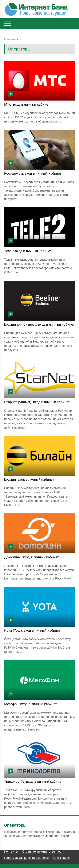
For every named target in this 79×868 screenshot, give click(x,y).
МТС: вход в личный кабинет (27, 104)
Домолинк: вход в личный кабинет (32, 557)
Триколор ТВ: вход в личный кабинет (33, 782)
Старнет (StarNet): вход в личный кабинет (37, 402)
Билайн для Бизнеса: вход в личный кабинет (39, 324)
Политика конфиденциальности (26, 858)
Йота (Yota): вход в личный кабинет (32, 631)
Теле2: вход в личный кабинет (28, 251)
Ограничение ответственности (43, 852)
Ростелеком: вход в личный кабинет (33, 173)
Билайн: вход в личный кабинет (29, 480)
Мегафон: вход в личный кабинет (31, 704)
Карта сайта (61, 858)
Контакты (11, 852)
